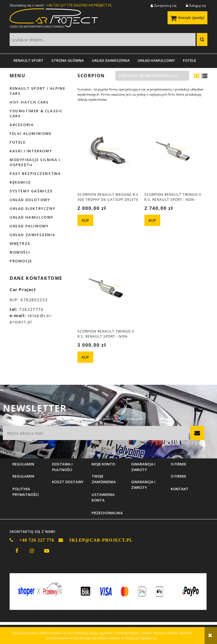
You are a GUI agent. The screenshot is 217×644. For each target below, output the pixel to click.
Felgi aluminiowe (31, 133)
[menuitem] (29, 60)
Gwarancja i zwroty (143, 485)
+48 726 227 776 (59, 5)
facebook (17, 551)
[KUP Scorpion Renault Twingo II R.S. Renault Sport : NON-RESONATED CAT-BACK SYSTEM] (152, 220)
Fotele (18, 142)
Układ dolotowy (30, 200)
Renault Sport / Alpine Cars (37, 91)
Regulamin (23, 476)
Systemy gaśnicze (31, 191)
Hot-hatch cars (29, 102)
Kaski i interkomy (31, 151)
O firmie (178, 476)
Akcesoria (22, 125)
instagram (32, 551)
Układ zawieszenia (32, 235)
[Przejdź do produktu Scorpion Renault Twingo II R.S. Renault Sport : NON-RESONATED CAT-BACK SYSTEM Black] (109, 286)
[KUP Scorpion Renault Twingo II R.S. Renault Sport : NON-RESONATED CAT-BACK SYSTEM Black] (85, 357)
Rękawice (20, 182)
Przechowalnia (107, 513)
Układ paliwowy (29, 226)
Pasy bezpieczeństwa (35, 173)
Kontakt (180, 489)
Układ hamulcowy (32, 217)
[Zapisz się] (197, 433)
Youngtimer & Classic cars (36, 113)
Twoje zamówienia (104, 479)
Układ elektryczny (32, 208)
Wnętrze (20, 243)
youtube (47, 551)
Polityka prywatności (26, 492)
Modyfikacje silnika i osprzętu (35, 162)
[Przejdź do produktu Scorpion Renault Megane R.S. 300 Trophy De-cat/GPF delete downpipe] (109, 149)
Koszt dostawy (68, 482)
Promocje (21, 261)
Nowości (20, 252)
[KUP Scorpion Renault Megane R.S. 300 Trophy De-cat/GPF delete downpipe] (85, 220)
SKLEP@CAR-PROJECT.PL (93, 5)
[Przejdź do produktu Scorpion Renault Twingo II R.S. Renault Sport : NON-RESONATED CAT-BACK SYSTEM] (176, 149)
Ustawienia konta (103, 497)
